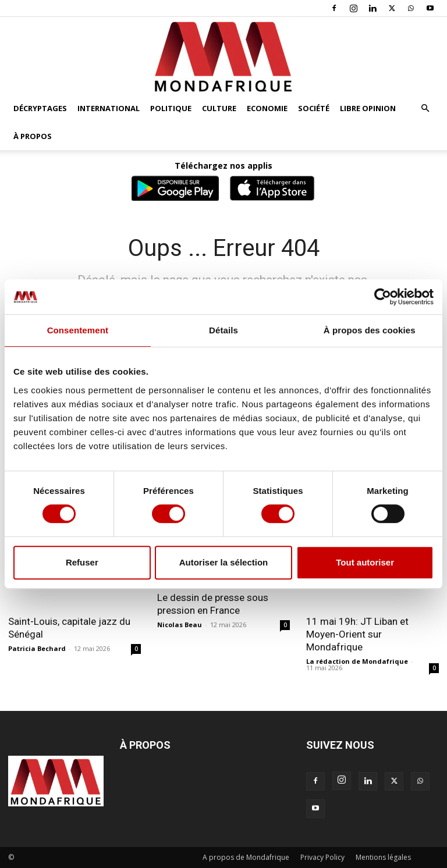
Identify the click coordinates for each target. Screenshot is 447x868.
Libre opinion (368, 108)
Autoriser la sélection (224, 562)
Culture (219, 108)
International (109, 108)
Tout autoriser (365, 562)
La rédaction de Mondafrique (357, 661)
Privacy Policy (322, 857)
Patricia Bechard (37, 648)
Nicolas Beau (180, 625)
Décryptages (40, 108)
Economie (267, 108)
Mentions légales (383, 857)
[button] (425, 109)
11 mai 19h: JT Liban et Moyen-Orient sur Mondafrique (357, 634)
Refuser (82, 562)
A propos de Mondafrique (246, 857)
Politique (171, 108)
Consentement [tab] (78, 330)
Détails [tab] (223, 330)
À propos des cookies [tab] (370, 330)
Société (314, 108)
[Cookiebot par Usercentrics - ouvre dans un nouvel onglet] (383, 297)
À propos (33, 136)
